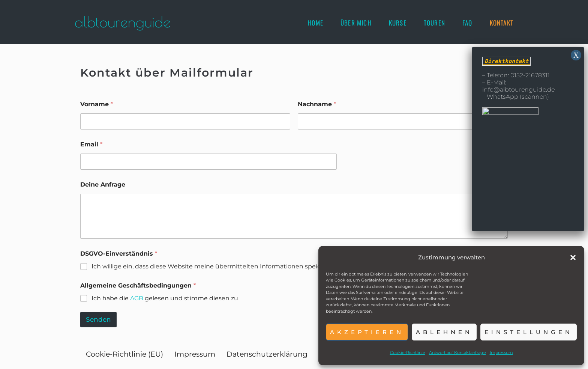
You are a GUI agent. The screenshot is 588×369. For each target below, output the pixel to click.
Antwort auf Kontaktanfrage (457, 352)
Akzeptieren (367, 332)
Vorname (97, 104)
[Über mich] (356, 23)
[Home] (315, 23)
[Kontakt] (502, 23)
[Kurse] (398, 23)
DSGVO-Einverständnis (119, 254)
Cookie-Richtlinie (408, 352)
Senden (98, 319)
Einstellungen (529, 332)
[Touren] (434, 23)
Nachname (317, 104)
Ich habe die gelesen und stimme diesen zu (165, 298)
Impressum (501, 352)
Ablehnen (444, 332)
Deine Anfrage (103, 184)
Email (91, 144)
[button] (573, 258)
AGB (137, 298)
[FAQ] (467, 23)
